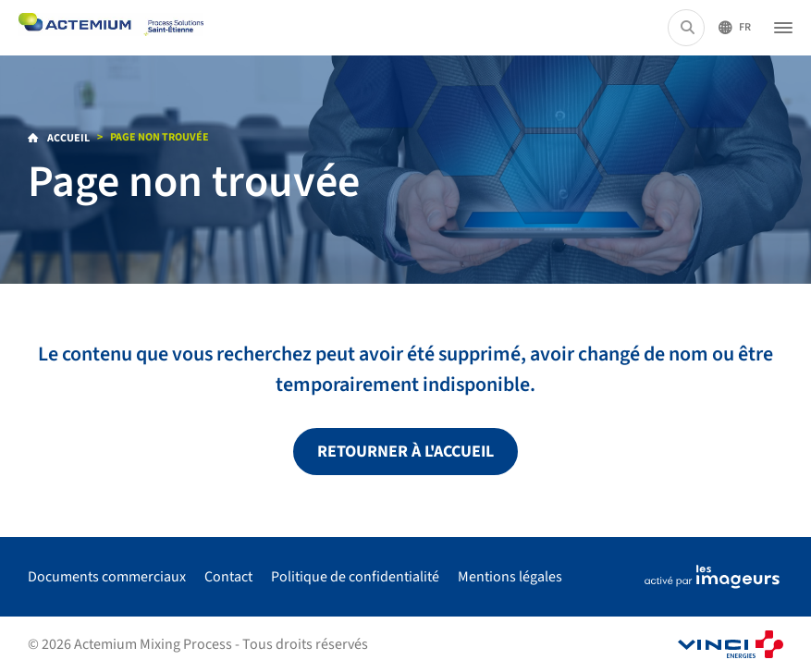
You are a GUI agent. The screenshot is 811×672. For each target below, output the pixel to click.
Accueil (68, 138)
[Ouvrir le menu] (783, 28)
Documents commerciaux (107, 577)
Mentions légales (510, 577)
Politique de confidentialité (355, 577)
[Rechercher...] (688, 28)
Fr (745, 27)
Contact (228, 577)
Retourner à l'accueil (405, 452)
